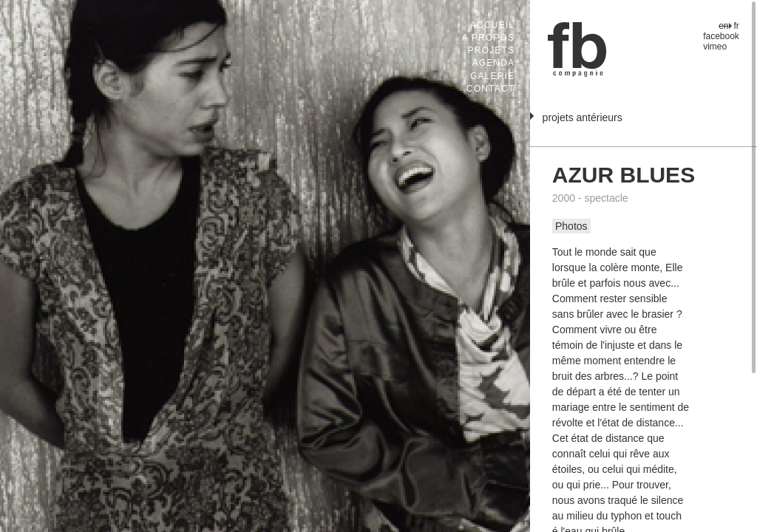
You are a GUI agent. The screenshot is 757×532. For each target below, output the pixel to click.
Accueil (492, 25)
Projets (492, 50)
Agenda (493, 63)
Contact (490, 89)
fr (737, 26)
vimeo (715, 47)
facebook (721, 36)
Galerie (492, 76)
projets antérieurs (583, 117)
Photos (571, 226)
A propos (489, 38)
